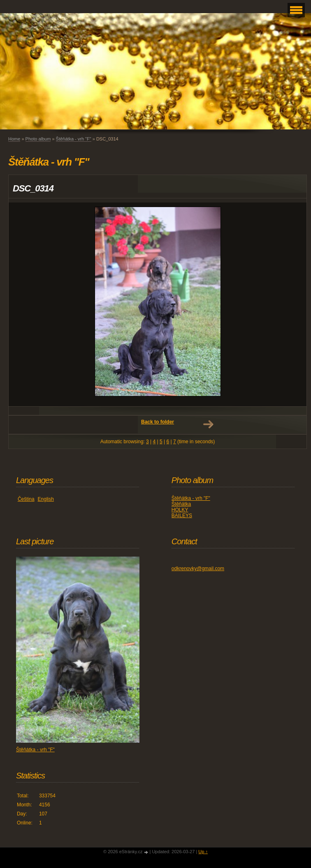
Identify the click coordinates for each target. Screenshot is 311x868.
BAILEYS (182, 516)
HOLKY (180, 510)
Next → (208, 424)
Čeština (26, 499)
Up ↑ (203, 852)
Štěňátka (181, 504)
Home (14, 139)
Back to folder (158, 422)
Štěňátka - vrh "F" (74, 139)
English (46, 499)
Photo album (38, 139)
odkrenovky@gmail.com (198, 569)
